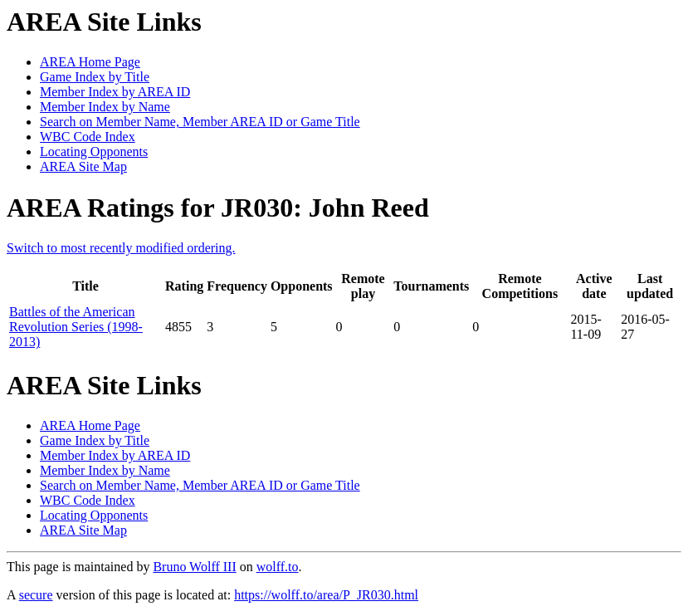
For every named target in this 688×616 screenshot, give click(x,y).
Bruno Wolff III (194, 567)
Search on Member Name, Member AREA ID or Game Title (200, 122)
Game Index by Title (95, 77)
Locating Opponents (94, 152)
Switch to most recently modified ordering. (121, 248)
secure (36, 595)
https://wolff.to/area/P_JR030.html (326, 595)
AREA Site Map (83, 166)
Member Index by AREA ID (115, 92)
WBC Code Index (88, 137)
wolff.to (278, 567)
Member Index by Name (105, 107)
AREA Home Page (90, 62)
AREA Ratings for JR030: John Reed (218, 208)
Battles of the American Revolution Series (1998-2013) (76, 327)
